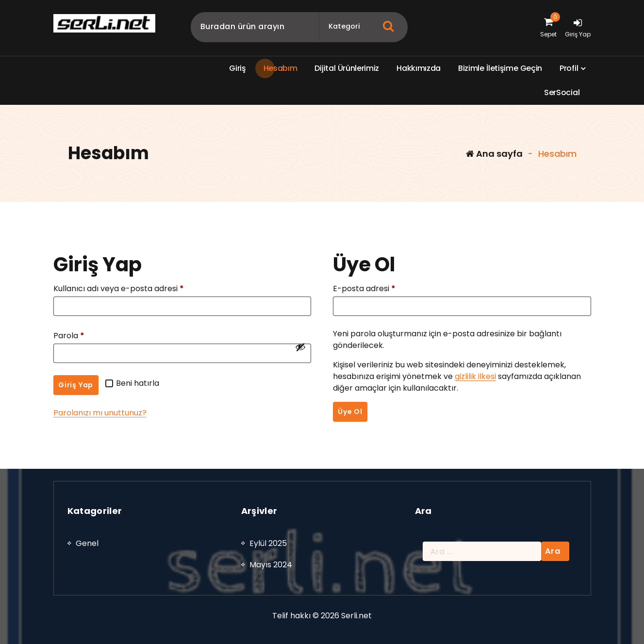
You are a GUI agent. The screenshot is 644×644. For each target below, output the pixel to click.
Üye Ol (350, 412)
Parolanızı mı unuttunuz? (100, 413)
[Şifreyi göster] (300, 347)
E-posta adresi (367, 289)
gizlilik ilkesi (475, 376)
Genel (87, 619)
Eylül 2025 (268, 619)
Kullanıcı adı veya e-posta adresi (122, 289)
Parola (72, 336)
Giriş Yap (76, 385)
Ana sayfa (494, 154)
